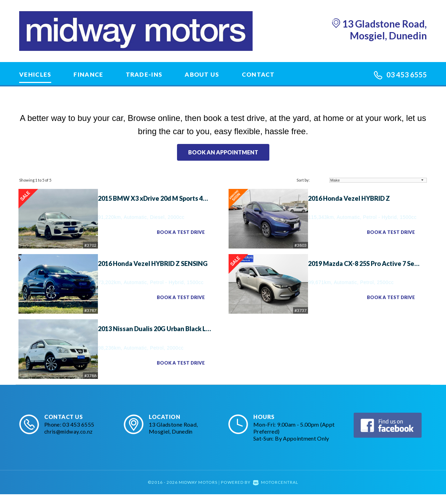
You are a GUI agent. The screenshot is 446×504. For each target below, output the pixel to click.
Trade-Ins (144, 74)
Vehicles (35, 74)
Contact (258, 74)
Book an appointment (223, 152)
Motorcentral (276, 492)
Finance (88, 74)
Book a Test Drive (179, 232)
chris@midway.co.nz (70, 441)
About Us (202, 74)
